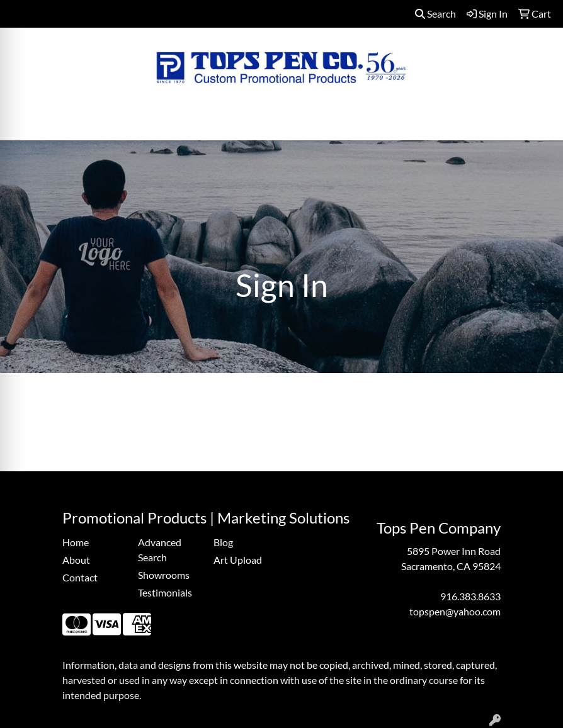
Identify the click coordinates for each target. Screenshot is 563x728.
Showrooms (164, 575)
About (76, 560)
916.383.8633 (470, 596)
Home (76, 542)
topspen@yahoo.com (455, 611)
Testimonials (165, 592)
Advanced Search (160, 550)
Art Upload (238, 560)
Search (435, 14)
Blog (223, 542)
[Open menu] (538, 122)
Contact (80, 577)
